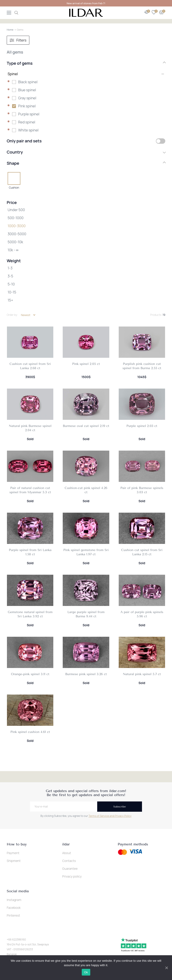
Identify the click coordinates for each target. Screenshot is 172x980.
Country (86, 152)
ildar (66, 844)
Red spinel (27, 122)
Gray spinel (27, 98)
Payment (13, 853)
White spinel (28, 130)
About (67, 853)
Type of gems (86, 63)
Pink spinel (27, 106)
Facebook (14, 908)
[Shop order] (28, 315)
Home (10, 30)
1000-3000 (17, 226)
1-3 (10, 268)
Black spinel (28, 82)
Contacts (69, 861)
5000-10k (15, 242)
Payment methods (133, 844)
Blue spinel (27, 90)
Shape (86, 163)
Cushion (14, 187)
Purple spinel (29, 114)
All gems (15, 52)
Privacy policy (72, 876)
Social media (18, 891)
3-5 (10, 276)
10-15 (12, 292)
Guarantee (70, 869)
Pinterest (13, 915)
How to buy (17, 844)
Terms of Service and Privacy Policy (110, 816)
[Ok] (166, 968)
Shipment (14, 861)
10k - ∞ (13, 250)
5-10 (11, 284)
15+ (10, 300)
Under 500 (16, 210)
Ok (86, 972)
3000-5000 (17, 234)
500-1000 (16, 218)
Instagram (14, 900)
